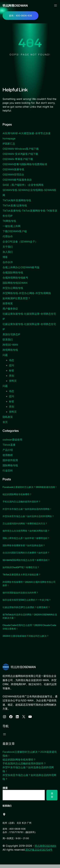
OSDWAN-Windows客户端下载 (21, 149)
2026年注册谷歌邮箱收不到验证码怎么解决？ (26, 640)
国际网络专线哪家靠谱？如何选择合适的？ (24, 549)
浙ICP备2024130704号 (39, 853)
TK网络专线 (9, 221)
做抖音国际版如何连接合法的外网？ (20, 596)
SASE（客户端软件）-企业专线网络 (23, 185)
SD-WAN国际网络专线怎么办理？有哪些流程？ (26, 563)
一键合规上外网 (12, 226)
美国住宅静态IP (11, 334)
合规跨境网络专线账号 (15, 278)
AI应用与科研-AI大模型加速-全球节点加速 (27, 133)
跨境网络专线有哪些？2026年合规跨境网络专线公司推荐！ (29, 587)
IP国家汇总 (9, 144)
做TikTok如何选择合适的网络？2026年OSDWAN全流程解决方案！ (29, 620)
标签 (12, 370)
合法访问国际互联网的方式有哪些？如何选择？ (26, 556)
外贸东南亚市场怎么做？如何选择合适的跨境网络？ (28, 520)
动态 (12, 360)
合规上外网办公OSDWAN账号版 (21, 267)
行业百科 (8, 470)
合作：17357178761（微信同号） (20, 836)
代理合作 (8, 236)
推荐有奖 (8, 303)
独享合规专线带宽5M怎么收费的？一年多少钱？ (27, 603)
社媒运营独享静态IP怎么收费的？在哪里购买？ (26, 611)
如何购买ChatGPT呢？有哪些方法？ (21, 571)
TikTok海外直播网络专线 (17, 200)
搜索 (5, 791)
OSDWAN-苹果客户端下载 (18, 159)
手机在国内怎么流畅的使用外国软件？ (22, 505)
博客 (5, 257)
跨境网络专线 (10, 350)
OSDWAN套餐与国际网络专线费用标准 (25, 164)
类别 (12, 376)
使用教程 (8, 455)
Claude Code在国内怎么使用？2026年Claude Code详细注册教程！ (30, 630)
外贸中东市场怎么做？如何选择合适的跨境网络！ (27, 512)
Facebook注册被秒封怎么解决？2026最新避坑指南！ (28, 489)
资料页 (13, 381)
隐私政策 (8, 417)
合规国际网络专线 (13, 272)
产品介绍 (8, 450)
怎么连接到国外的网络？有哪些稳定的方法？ (25, 527)
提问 (12, 365)
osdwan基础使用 (12, 440)
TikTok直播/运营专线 (15, 205)
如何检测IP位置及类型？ (16, 298)
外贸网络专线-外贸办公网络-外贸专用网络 (27, 293)
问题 (5, 355)
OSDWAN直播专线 (13, 169)
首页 (5, 422)
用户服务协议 (10, 309)
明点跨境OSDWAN (15, 5)
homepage (9, 138)
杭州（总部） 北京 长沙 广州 (17, 826)
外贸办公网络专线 (13, 288)
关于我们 (8, 247)
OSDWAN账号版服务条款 (17, 180)
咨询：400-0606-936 (20, 16)
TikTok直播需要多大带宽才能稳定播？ (22, 578)
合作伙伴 (8, 262)
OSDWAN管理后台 (13, 175)
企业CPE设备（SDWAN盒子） (20, 242)
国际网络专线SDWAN (15, 283)
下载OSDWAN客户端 (15, 231)
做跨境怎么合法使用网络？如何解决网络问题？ (26, 534)
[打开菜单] (56, 5)
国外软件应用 (10, 460)
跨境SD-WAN (10, 345)
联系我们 (8, 339)
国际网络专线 (10, 465)
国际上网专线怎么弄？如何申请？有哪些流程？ (26, 542)
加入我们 (8, 252)
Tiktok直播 (9, 445)
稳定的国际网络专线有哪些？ (17, 498)
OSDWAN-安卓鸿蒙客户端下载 (20, 154)
